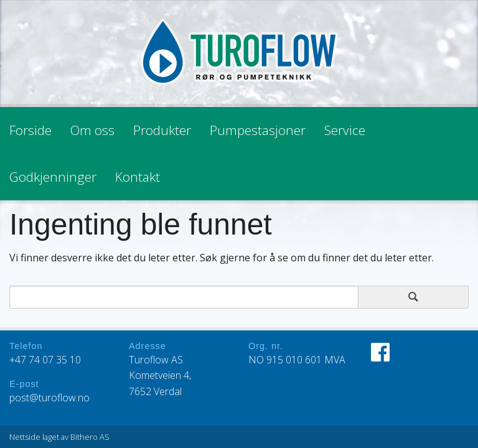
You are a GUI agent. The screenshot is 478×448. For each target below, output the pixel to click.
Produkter (162, 130)
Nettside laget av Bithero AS (59, 437)
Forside (30, 130)
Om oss (92, 130)
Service (345, 130)
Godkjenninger (53, 177)
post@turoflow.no (49, 398)
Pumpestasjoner (258, 130)
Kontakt (138, 177)
